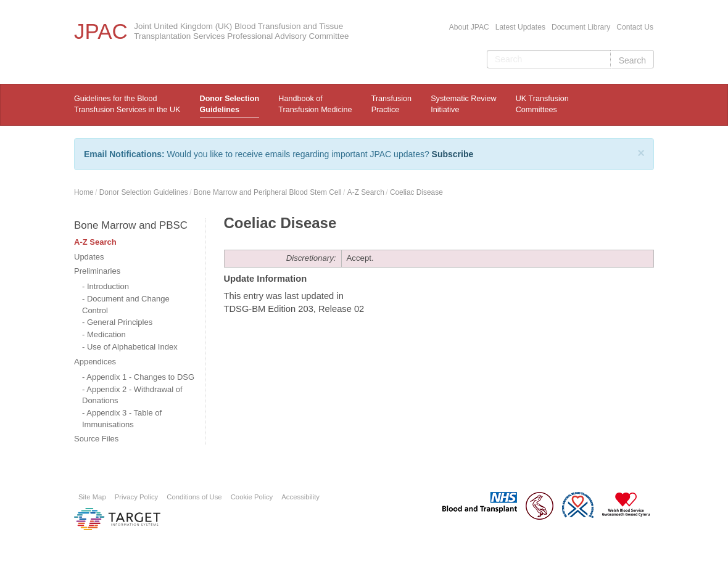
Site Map (92, 497)
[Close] (641, 153)
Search (632, 60)
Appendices (95, 362)
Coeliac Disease (416, 192)
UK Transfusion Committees (542, 104)
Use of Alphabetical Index (132, 347)
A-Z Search (366, 192)
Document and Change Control (126, 305)
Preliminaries (97, 271)
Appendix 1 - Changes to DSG (140, 377)
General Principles (120, 322)
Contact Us (635, 27)
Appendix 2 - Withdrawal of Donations (132, 395)
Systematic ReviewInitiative (463, 104)
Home (84, 192)
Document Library (581, 27)
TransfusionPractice (391, 104)
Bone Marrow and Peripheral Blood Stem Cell (268, 192)
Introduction (108, 286)
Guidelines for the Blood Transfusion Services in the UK (127, 104)
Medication (106, 334)
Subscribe (453, 154)
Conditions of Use (194, 497)
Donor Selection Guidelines (230, 104)
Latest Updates (520, 27)
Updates (89, 257)
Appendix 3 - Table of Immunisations (122, 419)
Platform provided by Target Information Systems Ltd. (117, 519)
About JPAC (469, 27)
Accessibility (300, 497)
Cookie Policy (252, 497)
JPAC (101, 31)
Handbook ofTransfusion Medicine (315, 104)
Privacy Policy (137, 497)
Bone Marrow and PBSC (131, 225)
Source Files (96, 439)
